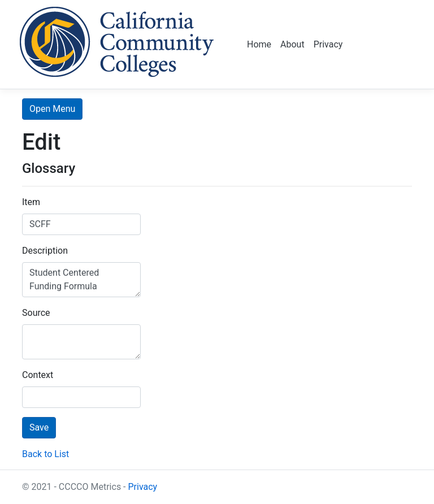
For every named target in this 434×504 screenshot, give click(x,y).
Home (259, 44)
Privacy (328, 44)
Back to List (45, 454)
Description (45, 251)
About (292, 44)
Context (38, 375)
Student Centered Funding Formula (81, 280)
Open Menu (52, 109)
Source (36, 313)
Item (31, 202)
